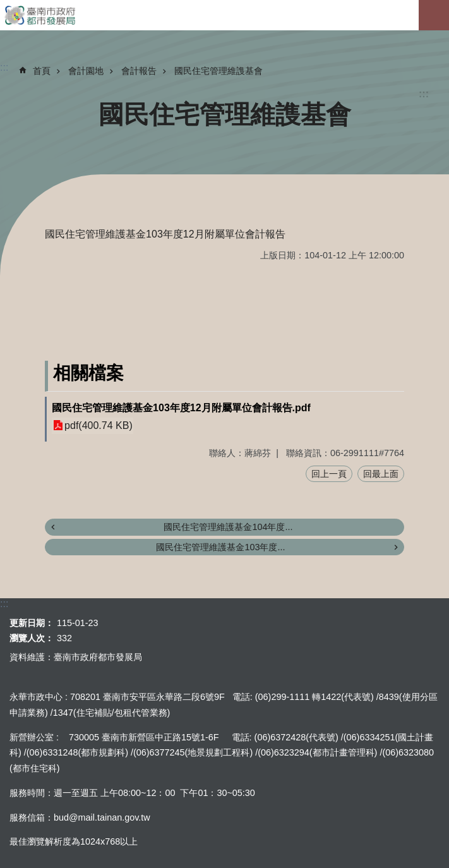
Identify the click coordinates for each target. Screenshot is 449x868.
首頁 (42, 71)
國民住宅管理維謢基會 (219, 71)
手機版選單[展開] (434, 15)
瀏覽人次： (32, 638)
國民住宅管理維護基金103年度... (220, 547)
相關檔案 (88, 373)
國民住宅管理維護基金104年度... (228, 527)
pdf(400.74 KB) (99, 425)
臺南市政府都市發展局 (224, 15)
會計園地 (86, 71)
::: (424, 94)
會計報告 (139, 71)
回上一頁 (329, 474)
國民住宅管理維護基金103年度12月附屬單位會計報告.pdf (181, 408)
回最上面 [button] (381, 474)
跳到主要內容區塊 (7, 7)
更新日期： (32, 623)
